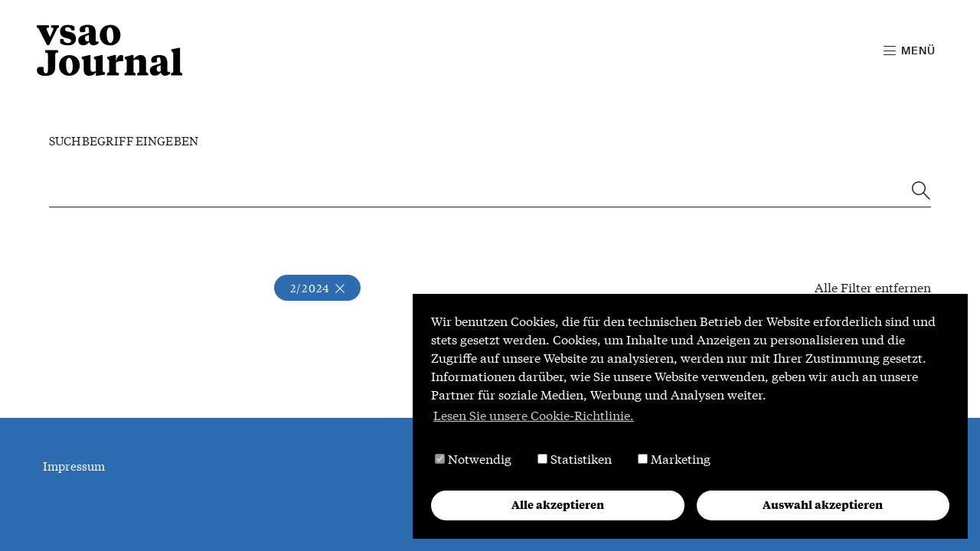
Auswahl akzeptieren (823, 505)
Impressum (74, 466)
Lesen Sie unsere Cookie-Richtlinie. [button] (534, 415)
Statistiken (575, 459)
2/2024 (317, 288)
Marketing (674, 459)
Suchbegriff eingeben (124, 141)
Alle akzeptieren (558, 505)
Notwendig (473, 459)
